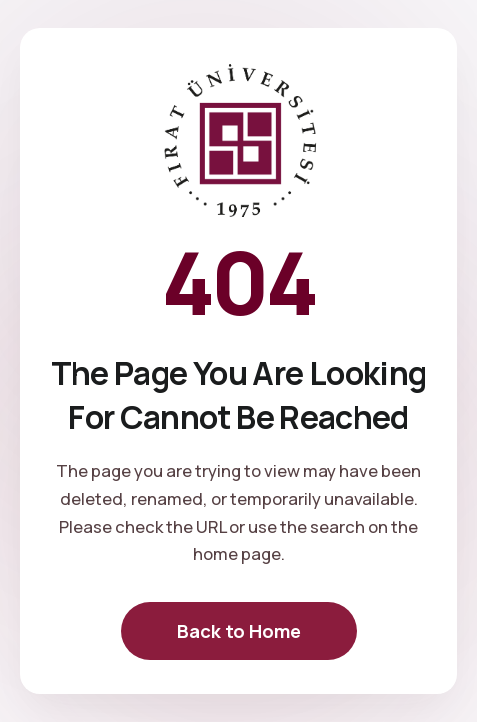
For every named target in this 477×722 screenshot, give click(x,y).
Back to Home (239, 631)
